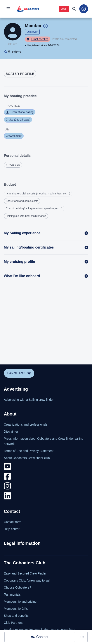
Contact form (13, 522)
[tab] (20, 74)
